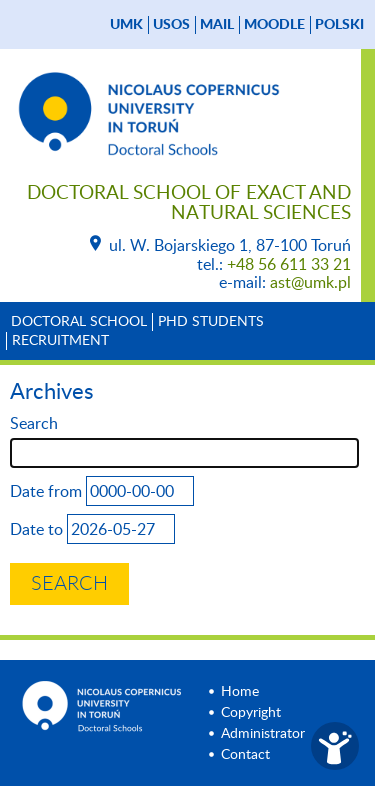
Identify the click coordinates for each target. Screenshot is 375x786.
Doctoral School (79, 322)
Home (240, 692)
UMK (126, 25)
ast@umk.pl (310, 283)
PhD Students (211, 322)
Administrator (263, 734)
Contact (245, 755)
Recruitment (60, 341)
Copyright (251, 713)
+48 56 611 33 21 (289, 265)
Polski (339, 25)
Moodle (274, 25)
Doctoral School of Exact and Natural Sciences (189, 203)
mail (217, 25)
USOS (171, 25)
